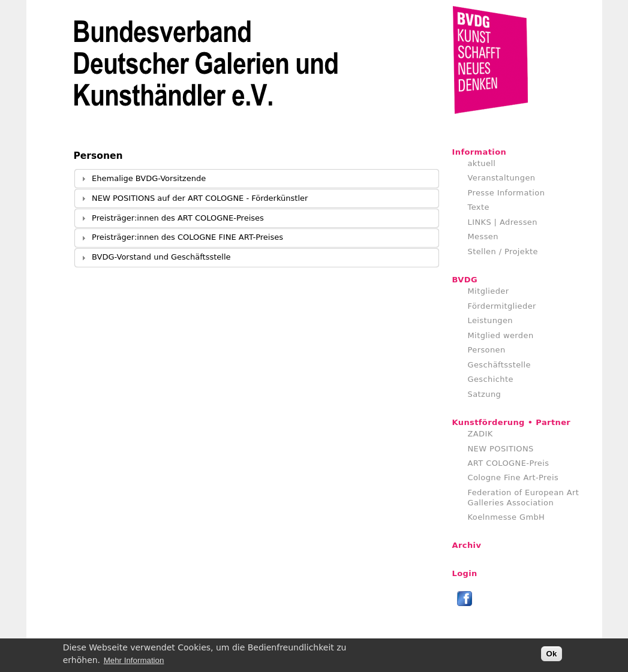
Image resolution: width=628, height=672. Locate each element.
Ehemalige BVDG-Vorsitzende (149, 178)
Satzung (485, 394)
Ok (552, 656)
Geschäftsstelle (500, 365)
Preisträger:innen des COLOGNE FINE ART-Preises (187, 237)
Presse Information (507, 193)
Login (465, 573)
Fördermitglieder (502, 306)
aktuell (482, 163)
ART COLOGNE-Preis (509, 463)
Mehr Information (134, 662)
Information (480, 152)
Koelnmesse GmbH (507, 517)
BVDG (465, 280)
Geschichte (491, 379)
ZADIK (480, 434)
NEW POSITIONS (501, 449)
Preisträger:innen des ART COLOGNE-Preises (178, 218)
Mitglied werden (501, 335)
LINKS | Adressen (503, 222)
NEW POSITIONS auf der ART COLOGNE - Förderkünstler (200, 198)
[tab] (257, 179)
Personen (487, 350)
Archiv (467, 545)
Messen (483, 236)
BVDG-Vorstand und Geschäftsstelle (161, 257)
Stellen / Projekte (503, 251)
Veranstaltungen (502, 178)
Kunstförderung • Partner (512, 422)
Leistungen (490, 320)
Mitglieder (489, 291)
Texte (479, 207)
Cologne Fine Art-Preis (513, 477)
